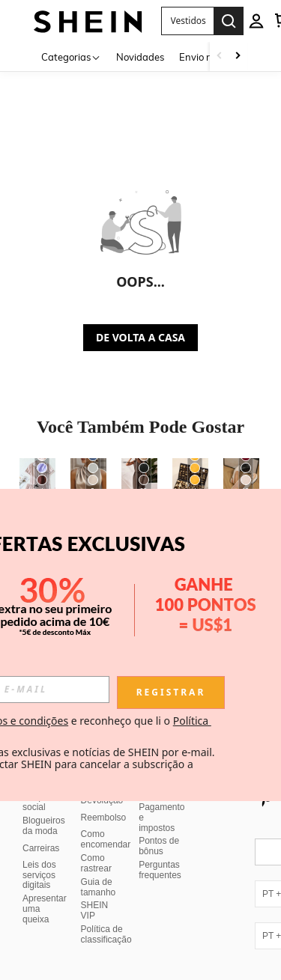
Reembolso (104, 818)
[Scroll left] (220, 57)
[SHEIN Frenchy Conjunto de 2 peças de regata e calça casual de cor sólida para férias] (139, 482)
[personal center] (256, 21)
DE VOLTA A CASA (140, 337)
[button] (187, 21)
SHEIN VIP (95, 910)
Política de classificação (106, 934)
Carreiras (41, 848)
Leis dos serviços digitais (39, 875)
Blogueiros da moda (44, 826)
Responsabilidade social (58, 802)
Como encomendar (106, 839)
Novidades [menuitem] (140, 57)
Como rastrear (96, 863)
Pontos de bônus (159, 846)
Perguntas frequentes (160, 870)
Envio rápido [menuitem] (207, 57)
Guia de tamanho (99, 887)
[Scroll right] (238, 57)
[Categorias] (71, 57)
